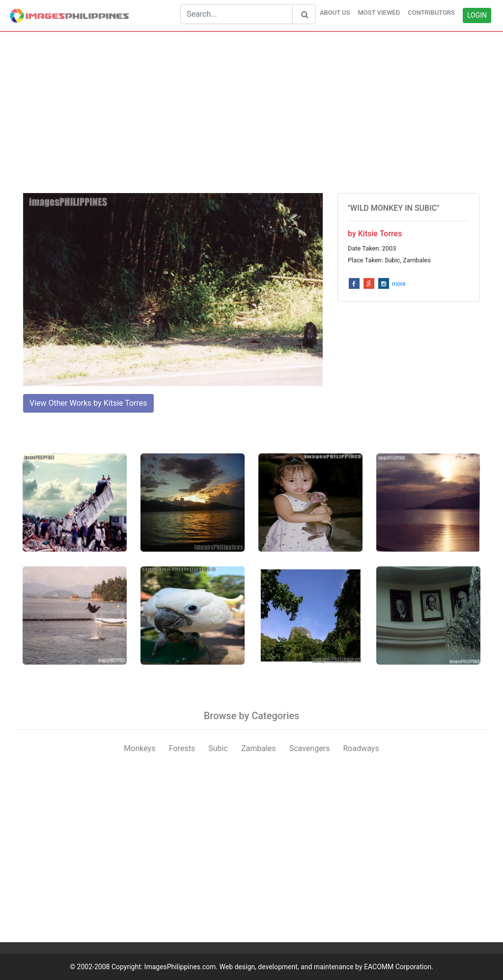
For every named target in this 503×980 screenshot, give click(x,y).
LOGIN (477, 15)
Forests (182, 748)
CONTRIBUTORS (431, 13)
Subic (218, 748)
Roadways (361, 748)
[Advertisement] (251, 112)
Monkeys (140, 748)
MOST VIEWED (379, 13)
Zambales (259, 748)
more (399, 284)
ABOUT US (335, 13)
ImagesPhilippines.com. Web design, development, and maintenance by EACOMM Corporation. (289, 967)
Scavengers (310, 748)
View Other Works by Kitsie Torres (88, 403)
